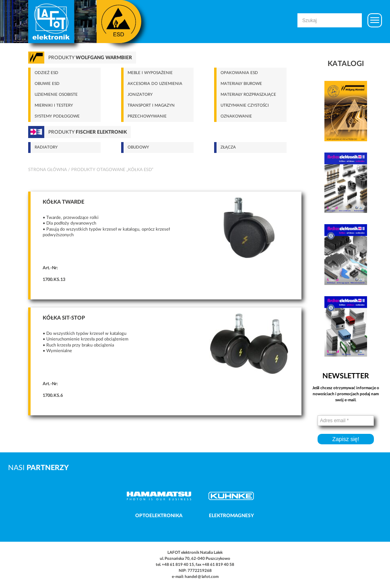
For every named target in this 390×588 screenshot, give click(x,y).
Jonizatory (140, 95)
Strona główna (47, 170)
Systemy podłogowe (57, 116)
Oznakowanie (236, 116)
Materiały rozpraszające (248, 95)
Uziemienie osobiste (56, 95)
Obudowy (138, 147)
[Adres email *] (346, 421)
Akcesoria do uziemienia (155, 84)
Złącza (228, 147)
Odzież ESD (46, 73)
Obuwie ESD (47, 84)
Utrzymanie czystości (245, 105)
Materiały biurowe (241, 84)
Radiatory (46, 147)
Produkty (90, 58)
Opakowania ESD (239, 73)
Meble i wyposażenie (150, 73)
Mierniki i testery (54, 105)
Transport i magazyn (151, 105)
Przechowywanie (147, 116)
